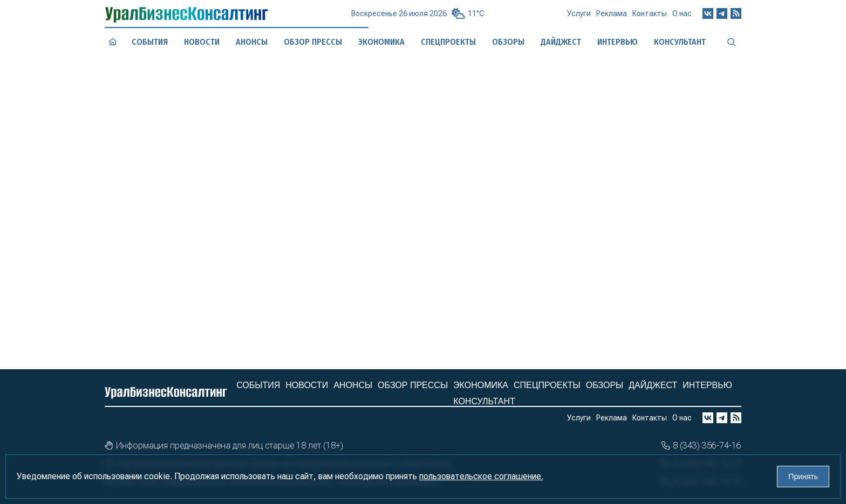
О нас (682, 16)
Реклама (612, 18)
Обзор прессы (313, 42)
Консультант (484, 401)
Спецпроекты (547, 385)
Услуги (579, 18)
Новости (202, 42)
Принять (803, 477)
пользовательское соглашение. (481, 476)
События (149, 42)
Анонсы (252, 42)
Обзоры (605, 385)
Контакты (650, 17)
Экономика (481, 385)
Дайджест (653, 385)
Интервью (707, 385)
